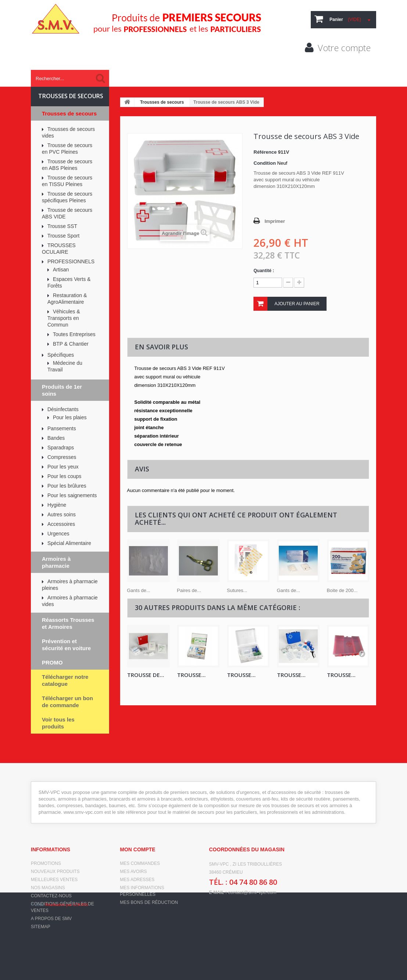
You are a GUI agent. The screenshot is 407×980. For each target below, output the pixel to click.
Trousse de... (146, 675)
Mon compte (138, 849)
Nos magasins (48, 888)
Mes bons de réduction (149, 902)
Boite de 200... (342, 590)
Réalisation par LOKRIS (67, 969)
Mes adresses (137, 880)
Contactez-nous (51, 896)
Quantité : (264, 271)
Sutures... (237, 590)
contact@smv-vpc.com (252, 892)
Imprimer (275, 221)
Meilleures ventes (54, 880)
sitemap (41, 927)
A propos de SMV (51, 919)
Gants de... (139, 590)
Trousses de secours (162, 102)
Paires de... (189, 590)
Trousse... (241, 675)
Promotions (46, 863)
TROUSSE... (191, 675)
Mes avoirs (134, 872)
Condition (265, 163)
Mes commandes (140, 863)
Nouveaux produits (55, 872)
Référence (265, 152)
